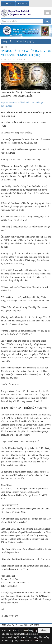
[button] (48, 13)
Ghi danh (8, 4)
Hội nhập (22, 4)
